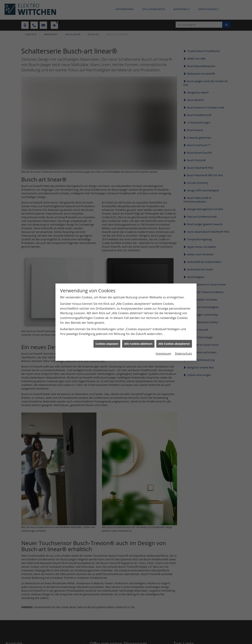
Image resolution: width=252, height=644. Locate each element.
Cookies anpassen (107, 339)
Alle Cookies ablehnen (138, 339)
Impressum (163, 349)
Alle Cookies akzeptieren (174, 339)
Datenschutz (183, 349)
